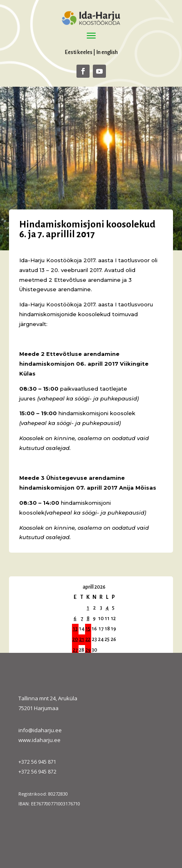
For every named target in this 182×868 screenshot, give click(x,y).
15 (88, 629)
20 (75, 639)
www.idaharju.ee (39, 740)
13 (75, 629)
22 (88, 639)
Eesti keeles (79, 52)
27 (75, 650)
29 (88, 650)
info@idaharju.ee (40, 730)
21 (82, 639)
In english (107, 52)
